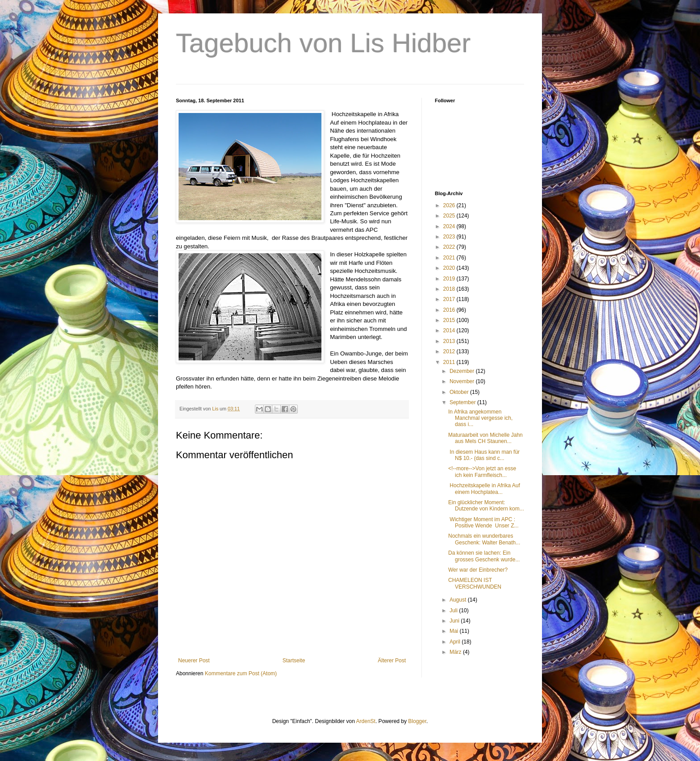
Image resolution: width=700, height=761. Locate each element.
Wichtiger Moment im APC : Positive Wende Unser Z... (483, 523)
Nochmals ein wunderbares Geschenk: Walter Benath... (484, 539)
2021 (450, 258)
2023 (450, 237)
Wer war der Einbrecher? (478, 570)
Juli (454, 610)
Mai (455, 631)
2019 (450, 279)
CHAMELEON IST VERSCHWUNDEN (475, 583)
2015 (450, 320)
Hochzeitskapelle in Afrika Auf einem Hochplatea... (484, 489)
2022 (450, 247)
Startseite (294, 661)
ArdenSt (366, 721)
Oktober (460, 392)
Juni (455, 621)
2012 (450, 351)
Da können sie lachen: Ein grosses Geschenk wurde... (484, 556)
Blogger (417, 721)
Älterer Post (392, 661)
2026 (450, 205)
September (463, 402)
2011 (450, 362)
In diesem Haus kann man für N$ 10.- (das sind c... (484, 455)
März (456, 652)
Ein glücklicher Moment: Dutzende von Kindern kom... (486, 506)
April (456, 642)
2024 (450, 226)
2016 (450, 310)
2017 (450, 299)
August (459, 600)
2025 (450, 216)
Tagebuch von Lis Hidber (323, 43)
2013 (450, 341)
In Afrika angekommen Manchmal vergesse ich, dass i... (480, 418)
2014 (450, 330)
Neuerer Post (194, 661)
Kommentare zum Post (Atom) (241, 673)
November (463, 381)
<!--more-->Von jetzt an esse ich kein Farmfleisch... (482, 472)
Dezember (463, 371)
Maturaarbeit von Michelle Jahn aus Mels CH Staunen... (485, 438)
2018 (450, 289)
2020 (450, 268)
